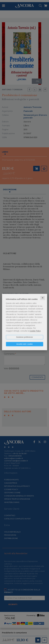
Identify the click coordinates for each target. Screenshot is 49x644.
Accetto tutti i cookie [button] (24, 344)
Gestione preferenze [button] (24, 337)
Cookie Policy (35, 331)
